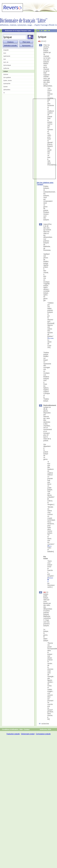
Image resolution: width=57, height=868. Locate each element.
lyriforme (6, 68)
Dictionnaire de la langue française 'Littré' (18, 31)
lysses (6, 87)
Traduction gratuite (13, 734)
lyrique (6, 71)
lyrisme (6, 74)
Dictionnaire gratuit (28, 734)
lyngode (6, 50)
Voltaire (51, 338)
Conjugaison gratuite (43, 734)
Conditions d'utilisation (10, 729)
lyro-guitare (7, 77)
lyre (5, 59)
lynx (5, 53)
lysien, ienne (8, 80)
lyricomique (7, 65)
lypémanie (7, 56)
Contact (27, 729)
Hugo (50, 546)
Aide (21, 729)
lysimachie (7, 83)
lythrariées (7, 90)
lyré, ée (6, 62)
